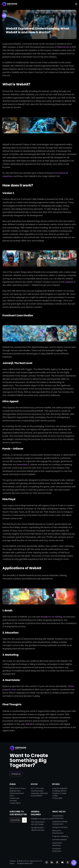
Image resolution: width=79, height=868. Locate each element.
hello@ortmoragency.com (42, 819)
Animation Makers (60, 840)
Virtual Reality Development (58, 817)
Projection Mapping (60, 836)
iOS (63, 282)
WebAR (29, 724)
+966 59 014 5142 (38, 830)
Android (69, 282)
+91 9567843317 (37, 828)
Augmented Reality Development (60, 823)
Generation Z (23, 465)
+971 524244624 (37, 822)
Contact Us (16, 774)
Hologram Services (60, 827)
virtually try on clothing (51, 617)
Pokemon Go (63, 47)
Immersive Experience (57, 850)
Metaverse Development (58, 832)
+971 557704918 (37, 824)
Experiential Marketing (57, 844)
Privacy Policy (13, 862)
